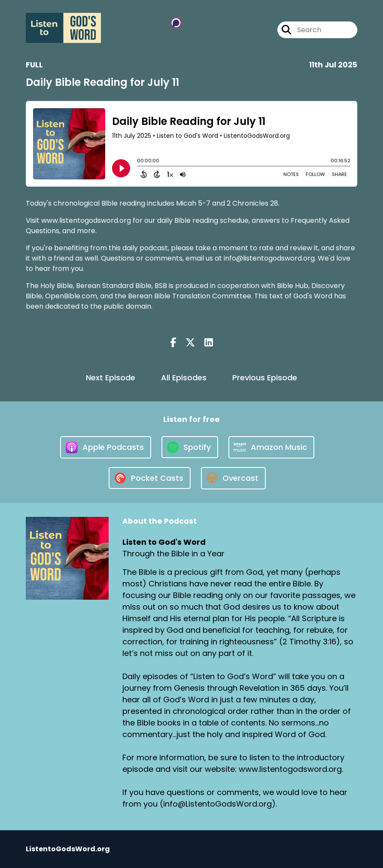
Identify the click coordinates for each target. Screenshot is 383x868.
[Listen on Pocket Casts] (150, 478)
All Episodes (184, 378)
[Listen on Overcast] (233, 478)
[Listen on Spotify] (190, 447)
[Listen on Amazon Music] (271, 447)
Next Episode (111, 378)
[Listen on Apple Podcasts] (106, 447)
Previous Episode (265, 378)
